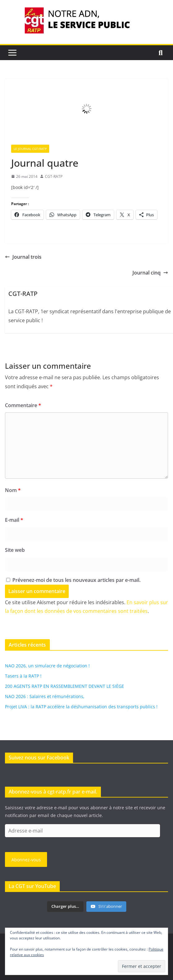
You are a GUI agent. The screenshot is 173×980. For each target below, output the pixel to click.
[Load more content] (65, 907)
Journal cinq (150, 273)
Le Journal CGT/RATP (30, 149)
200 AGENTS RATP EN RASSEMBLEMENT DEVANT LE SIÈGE (65, 686)
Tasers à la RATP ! (23, 676)
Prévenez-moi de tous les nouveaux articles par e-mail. (76, 580)
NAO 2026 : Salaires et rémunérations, (45, 696)
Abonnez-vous (26, 860)
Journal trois (23, 257)
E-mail (14, 520)
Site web (15, 550)
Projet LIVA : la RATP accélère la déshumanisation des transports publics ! (81, 707)
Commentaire (23, 405)
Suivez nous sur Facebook (39, 758)
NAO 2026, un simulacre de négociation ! (47, 666)
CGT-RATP (54, 176)
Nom (13, 490)
